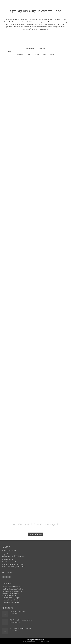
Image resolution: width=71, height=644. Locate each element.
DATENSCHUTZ (44, 642)
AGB (37, 642)
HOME (24, 642)
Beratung (42, 48)
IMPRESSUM (31, 642)
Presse (37, 55)
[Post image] (5, 614)
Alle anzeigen (30, 48)
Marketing (20, 55)
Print (44, 55)
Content (8, 51)
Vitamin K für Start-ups (17, 611)
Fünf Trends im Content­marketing (21, 620)
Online (29, 55)
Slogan (52, 55)
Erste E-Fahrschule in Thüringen (21, 628)
